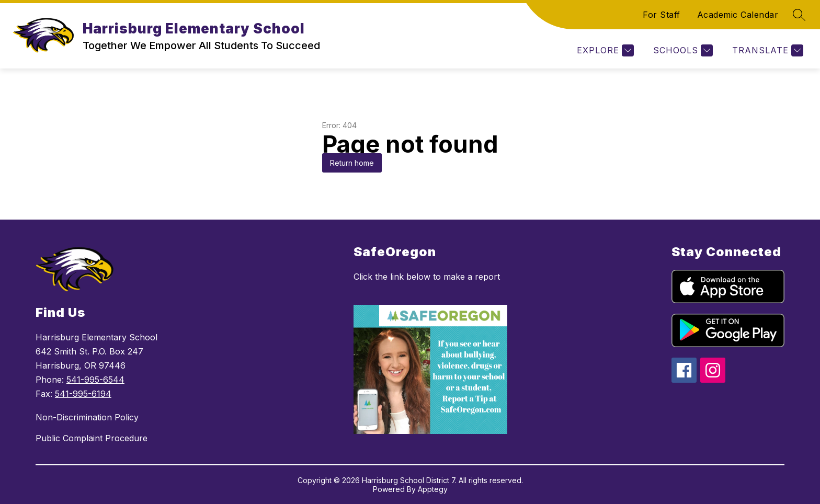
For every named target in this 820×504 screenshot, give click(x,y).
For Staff (662, 15)
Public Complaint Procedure (92, 438)
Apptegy (433, 489)
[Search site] (799, 15)
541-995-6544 (95, 380)
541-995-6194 (83, 394)
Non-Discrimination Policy (87, 417)
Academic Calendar (738, 15)
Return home (352, 163)
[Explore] (604, 50)
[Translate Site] (766, 50)
